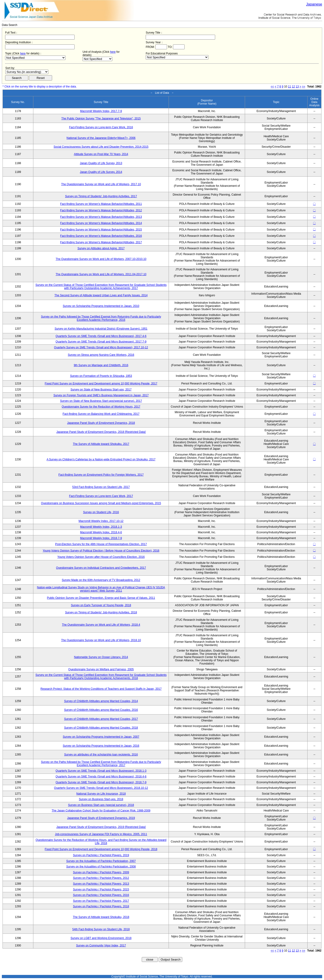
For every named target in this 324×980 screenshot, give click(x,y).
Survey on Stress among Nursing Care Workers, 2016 (101, 355)
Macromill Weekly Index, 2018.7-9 (101, 538)
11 (289, 87)
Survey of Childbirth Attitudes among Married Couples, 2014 (101, 701)
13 (297, 87)
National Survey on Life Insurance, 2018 (101, 794)
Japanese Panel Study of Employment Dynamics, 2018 (101, 423)
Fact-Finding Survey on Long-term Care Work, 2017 (101, 496)
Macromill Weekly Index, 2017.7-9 (101, 111)
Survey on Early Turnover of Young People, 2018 (101, 605)
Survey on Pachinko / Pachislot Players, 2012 (101, 878)
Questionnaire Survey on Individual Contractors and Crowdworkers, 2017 (101, 568)
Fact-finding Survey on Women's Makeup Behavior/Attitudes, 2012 (101, 210)
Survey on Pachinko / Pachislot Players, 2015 (101, 889)
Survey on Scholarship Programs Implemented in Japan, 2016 (101, 746)
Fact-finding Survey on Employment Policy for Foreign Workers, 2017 (101, 475)
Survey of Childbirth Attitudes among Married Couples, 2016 (101, 710)
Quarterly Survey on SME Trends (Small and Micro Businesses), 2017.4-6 (101, 336)
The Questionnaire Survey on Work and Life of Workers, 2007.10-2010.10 (101, 259)
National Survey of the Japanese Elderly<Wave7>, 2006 (101, 138)
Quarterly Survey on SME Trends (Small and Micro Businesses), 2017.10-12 (101, 347)
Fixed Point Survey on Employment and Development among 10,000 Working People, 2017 (101, 384)
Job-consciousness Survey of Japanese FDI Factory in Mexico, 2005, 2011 (101, 834)
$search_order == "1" (27, 72)
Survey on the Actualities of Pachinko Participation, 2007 (101, 861)
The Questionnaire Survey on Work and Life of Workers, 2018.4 (101, 625)
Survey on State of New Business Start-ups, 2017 (101, 390)
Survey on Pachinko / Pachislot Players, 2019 (101, 855)
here (23, 53)
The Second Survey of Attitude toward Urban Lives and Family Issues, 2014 (101, 295)
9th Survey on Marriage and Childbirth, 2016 (101, 365)
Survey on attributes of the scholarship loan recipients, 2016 (101, 755)
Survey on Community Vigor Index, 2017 (101, 946)
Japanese (314, 4)
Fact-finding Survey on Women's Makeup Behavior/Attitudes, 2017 (101, 242)
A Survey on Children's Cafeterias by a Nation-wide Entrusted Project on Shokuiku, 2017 (101, 459)
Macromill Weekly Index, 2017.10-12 (101, 521)
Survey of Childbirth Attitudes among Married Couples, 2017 (101, 719)
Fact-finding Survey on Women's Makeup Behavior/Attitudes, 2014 (101, 223)
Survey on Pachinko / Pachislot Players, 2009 (101, 872)
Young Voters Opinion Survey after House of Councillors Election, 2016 (101, 557)
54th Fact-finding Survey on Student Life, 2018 (101, 929)
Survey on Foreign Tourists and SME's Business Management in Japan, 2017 (101, 395)
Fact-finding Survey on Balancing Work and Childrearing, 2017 (101, 414)
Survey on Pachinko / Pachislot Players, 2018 (101, 906)
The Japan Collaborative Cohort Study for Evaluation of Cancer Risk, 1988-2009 (101, 811)
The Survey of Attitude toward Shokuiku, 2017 (101, 444)
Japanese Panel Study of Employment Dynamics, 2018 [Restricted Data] (101, 432)
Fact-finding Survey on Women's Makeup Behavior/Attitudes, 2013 (101, 217)
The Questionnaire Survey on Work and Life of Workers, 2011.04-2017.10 (101, 274)
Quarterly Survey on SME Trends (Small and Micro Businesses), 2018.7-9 (101, 782)
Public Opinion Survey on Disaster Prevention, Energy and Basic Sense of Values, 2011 (101, 598)
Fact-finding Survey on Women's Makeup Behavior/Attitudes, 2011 (101, 204)
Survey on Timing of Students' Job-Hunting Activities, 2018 (101, 612)
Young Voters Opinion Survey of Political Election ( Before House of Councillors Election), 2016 (101, 551)
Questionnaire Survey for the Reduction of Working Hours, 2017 (101, 407)
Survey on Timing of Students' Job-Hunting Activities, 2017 (101, 196)
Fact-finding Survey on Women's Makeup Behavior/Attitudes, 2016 (101, 236)
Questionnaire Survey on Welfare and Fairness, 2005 (101, 669)
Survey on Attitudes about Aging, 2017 (101, 248)
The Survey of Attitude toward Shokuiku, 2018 (101, 917)
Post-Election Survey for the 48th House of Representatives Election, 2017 (101, 544)
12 (293, 87)
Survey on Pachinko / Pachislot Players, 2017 (101, 901)
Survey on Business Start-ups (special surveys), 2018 (101, 805)
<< (272, 87)
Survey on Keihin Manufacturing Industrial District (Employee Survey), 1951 (101, 329)
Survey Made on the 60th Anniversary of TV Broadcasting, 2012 (101, 580)
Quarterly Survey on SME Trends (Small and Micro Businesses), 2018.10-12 (101, 788)
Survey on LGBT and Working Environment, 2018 (101, 938)
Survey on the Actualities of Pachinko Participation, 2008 (101, 867)
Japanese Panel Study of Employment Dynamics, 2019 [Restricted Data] (101, 827)
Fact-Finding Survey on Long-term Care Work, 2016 (101, 127)
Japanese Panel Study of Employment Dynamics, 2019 (101, 818)
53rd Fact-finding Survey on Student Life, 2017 (101, 487)
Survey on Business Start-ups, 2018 (101, 799)
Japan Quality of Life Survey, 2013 (101, 163)
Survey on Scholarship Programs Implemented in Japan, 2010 (101, 306)
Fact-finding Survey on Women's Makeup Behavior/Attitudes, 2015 (101, 230)
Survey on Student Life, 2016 (101, 512)
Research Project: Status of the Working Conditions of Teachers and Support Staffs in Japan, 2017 (101, 689)
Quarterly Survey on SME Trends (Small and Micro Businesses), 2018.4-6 (101, 777)
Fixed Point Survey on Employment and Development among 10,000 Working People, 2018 (101, 849)
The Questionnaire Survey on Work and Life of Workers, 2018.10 (101, 640)
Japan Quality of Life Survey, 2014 (101, 172)
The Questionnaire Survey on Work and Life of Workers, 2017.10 (101, 184)
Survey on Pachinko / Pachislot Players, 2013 (101, 884)
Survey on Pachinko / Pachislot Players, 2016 (101, 895)
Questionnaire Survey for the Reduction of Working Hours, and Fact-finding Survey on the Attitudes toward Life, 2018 (101, 842)
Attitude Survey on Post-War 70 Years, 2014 (101, 154)
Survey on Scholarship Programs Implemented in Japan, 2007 (101, 737)
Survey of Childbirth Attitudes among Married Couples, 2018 (101, 728)
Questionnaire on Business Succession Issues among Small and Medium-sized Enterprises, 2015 (101, 503)
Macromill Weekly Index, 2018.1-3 (101, 527)
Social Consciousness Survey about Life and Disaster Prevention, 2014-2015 (101, 147)
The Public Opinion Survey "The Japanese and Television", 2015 (101, 119)
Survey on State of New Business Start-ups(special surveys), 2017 (101, 401)
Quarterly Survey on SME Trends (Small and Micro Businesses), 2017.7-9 (101, 342)
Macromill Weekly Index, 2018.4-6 (101, 532)
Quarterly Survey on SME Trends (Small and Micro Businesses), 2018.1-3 (101, 771)
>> (304, 87)
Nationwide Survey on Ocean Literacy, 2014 (101, 657)
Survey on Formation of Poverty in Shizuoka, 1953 (101, 376)
